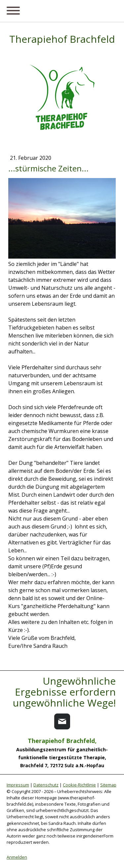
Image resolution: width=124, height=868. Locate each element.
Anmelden (17, 857)
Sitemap (108, 785)
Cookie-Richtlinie (79, 785)
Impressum (18, 785)
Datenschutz (46, 785)
